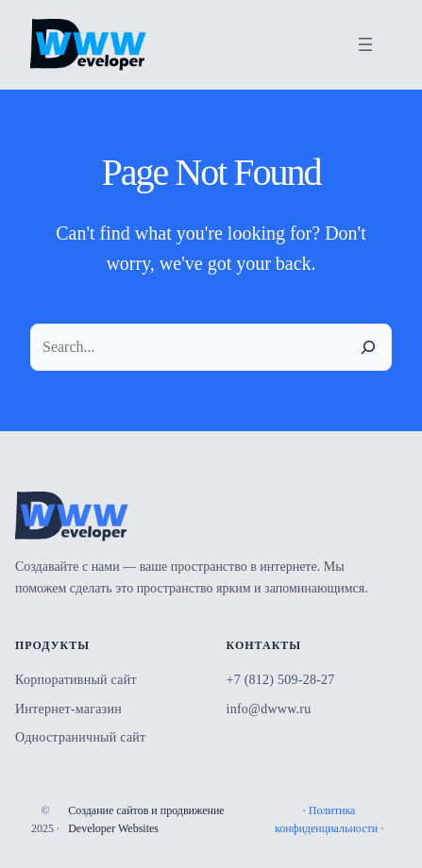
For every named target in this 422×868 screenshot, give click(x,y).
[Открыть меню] (365, 44)
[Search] (368, 347)
